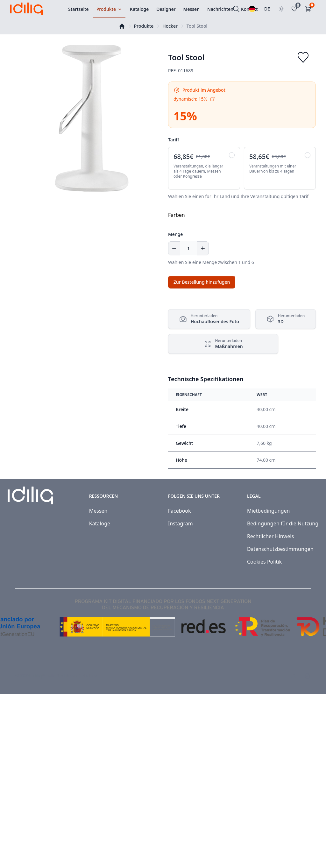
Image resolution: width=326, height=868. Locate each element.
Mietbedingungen (269, 511)
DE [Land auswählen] (267, 9)
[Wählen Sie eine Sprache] (252, 9)
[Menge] (188, 248)
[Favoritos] (295, 9)
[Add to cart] (202, 282)
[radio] (204, 168)
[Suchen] (236, 9)
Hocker (170, 26)
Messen (98, 511)
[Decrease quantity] (174, 248)
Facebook (180, 511)
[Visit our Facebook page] (294, 676)
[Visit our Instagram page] (308, 676)
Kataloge (100, 523)
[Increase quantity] (203, 248)
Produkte (144, 26)
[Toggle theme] (281, 9)
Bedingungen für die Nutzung (283, 523)
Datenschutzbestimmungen (280, 549)
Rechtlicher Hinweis (270, 536)
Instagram (181, 523)
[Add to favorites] (303, 57)
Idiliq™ (39, 676)
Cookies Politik (264, 562)
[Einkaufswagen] (309, 9)
